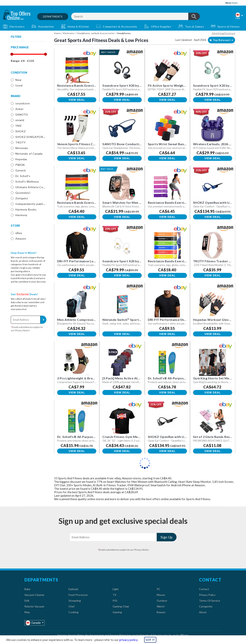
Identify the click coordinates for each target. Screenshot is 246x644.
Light (116, 589)
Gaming (117, 612)
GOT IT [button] (150, 640)
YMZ (19, 126)
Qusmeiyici (23, 193)
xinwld (20, 120)
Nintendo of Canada (29, 154)
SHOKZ (21, 131)
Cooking (74, 612)
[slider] (12, 54)
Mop (27, 612)
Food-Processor (78, 595)
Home (57, 33)
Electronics (69, 33)
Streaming (75, 601)
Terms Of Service (210, 601)
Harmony (21, 215)
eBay (19, 233)
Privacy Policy (207, 595)
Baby (27, 589)
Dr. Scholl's (23, 176)
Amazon (21, 239)
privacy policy (128, 640)
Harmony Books (26, 209)
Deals (232, 3)
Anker (20, 109)
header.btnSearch (194, 16)
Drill (27, 601)
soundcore (23, 103)
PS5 (115, 601)
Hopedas (21, 159)
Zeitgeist (22, 198)
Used (19, 85)
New (18, 80)
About (203, 612)
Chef (72, 606)
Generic (21, 170)
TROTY (21, 142)
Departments (53, 17)
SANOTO (22, 114)
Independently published (33, 204)
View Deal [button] (77, 100)
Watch (161, 606)
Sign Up (43, 320)
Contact (204, 589)
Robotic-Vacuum (34, 606)
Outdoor (162, 601)
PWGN (20, 165)
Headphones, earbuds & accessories (96, 33)
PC (159, 589)
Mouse (161, 595)
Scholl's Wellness (27, 182)
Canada (33, 623)
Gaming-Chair (121, 606)
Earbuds (73, 589)
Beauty (161, 612)
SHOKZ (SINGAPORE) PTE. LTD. (38, 137)
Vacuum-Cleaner (34, 595)
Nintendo (22, 148)
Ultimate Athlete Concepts (34, 187)
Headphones (124, 33)
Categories (206, 606)
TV (115, 595)
